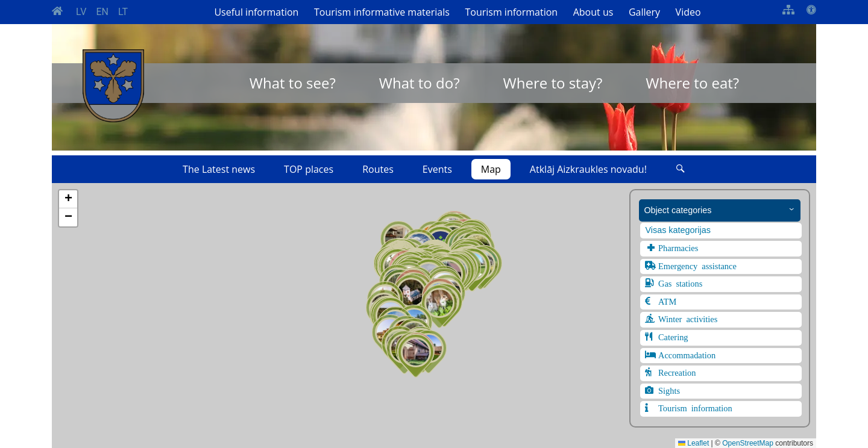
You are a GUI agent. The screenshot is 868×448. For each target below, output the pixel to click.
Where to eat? (692, 83)
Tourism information (511, 12)
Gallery (644, 12)
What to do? (420, 83)
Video (688, 12)
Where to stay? (553, 83)
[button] (416, 356)
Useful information (256, 12)
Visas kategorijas (678, 230)
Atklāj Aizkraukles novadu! (588, 169)
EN (102, 12)
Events (437, 169)
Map (491, 169)
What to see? (293, 83)
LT (123, 12)
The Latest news (219, 169)
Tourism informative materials (382, 12)
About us (593, 12)
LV (81, 12)
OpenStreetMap (748, 443)
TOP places (309, 169)
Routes (378, 169)
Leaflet (693, 443)
